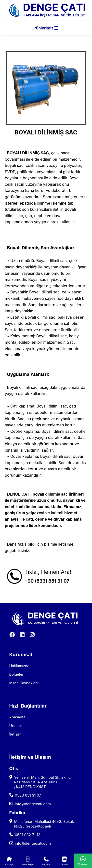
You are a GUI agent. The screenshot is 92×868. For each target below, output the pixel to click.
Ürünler (16, 726)
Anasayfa (17, 717)
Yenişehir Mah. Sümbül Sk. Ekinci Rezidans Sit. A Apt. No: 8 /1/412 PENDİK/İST (43, 782)
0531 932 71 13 (28, 835)
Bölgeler (16, 674)
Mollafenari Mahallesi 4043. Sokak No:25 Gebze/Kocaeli (44, 824)
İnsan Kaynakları (24, 683)
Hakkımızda (19, 666)
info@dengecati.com (33, 804)
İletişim (15, 734)
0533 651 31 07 (28, 795)
